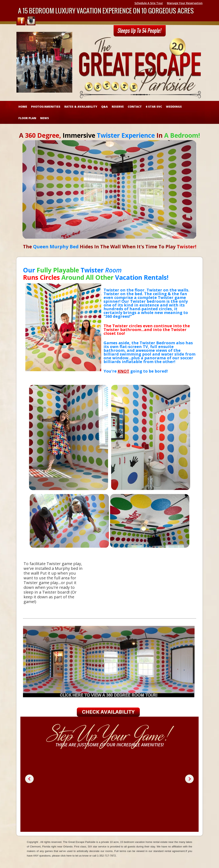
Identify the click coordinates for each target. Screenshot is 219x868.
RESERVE (118, 107)
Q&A (104, 107)
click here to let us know (75, 856)
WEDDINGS (174, 107)
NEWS (45, 118)
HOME (23, 107)
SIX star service (97, 847)
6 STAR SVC (154, 107)
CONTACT (135, 107)
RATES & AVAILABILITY (81, 107)
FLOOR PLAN (27, 118)
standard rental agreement (169, 851)
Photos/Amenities (46, 107)
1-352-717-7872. (107, 856)
